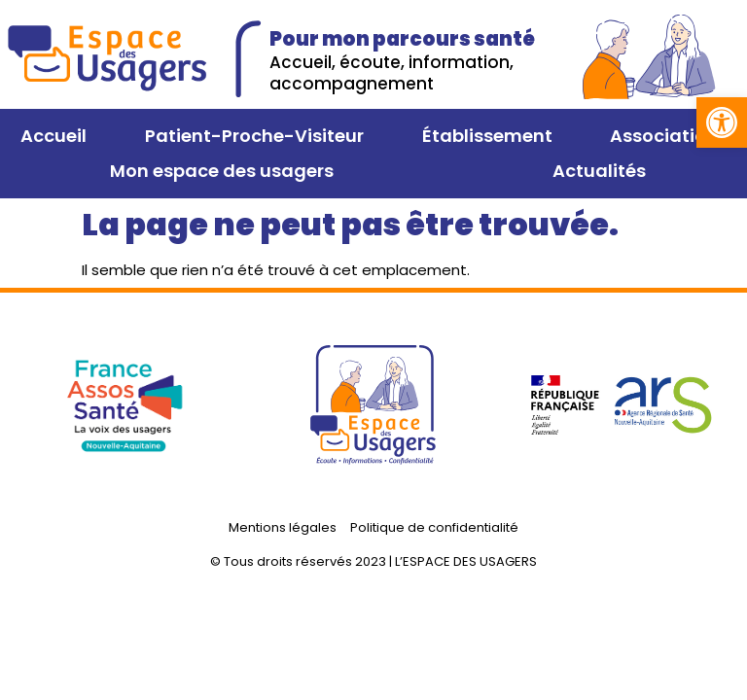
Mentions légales (283, 527)
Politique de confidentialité (434, 527)
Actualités (599, 171)
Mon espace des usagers (222, 171)
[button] (722, 122)
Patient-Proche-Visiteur (254, 136)
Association (664, 136)
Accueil (53, 136)
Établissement (487, 136)
